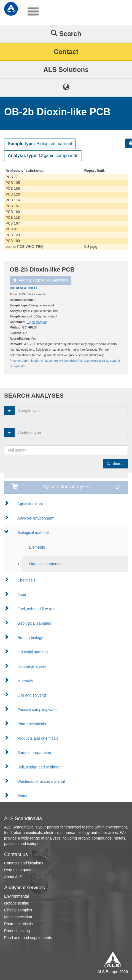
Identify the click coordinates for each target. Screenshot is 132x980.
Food (22, 595)
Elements (37, 547)
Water (22, 796)
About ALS (13, 877)
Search (66, 33)
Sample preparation (34, 753)
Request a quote (18, 870)
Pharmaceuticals (32, 724)
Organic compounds (46, 564)
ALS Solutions (66, 70)
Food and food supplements (28, 938)
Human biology (30, 638)
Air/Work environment (36, 518)
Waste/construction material (41, 781)
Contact (66, 52)
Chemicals (26, 580)
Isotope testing (17, 903)
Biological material (33, 533)
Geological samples (34, 623)
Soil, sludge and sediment (39, 767)
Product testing (17, 931)
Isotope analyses (32, 666)
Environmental (17, 896)
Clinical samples (18, 910)
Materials (25, 681)
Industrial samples (33, 652)
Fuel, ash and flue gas (36, 609)
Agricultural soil (30, 504)
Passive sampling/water (38, 710)
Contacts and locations (24, 863)
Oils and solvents (32, 695)
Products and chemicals (38, 738)
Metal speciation (18, 917)
